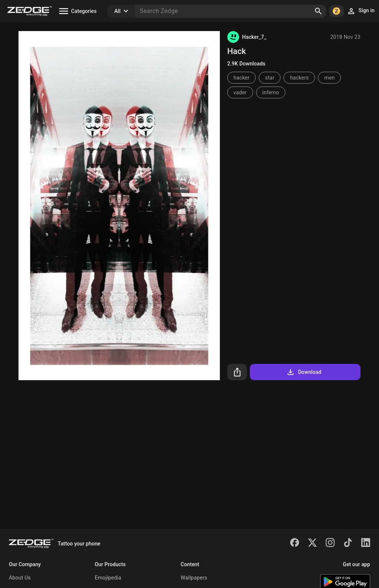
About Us (20, 578)
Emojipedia (108, 578)
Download (304, 372)
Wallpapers (194, 578)
